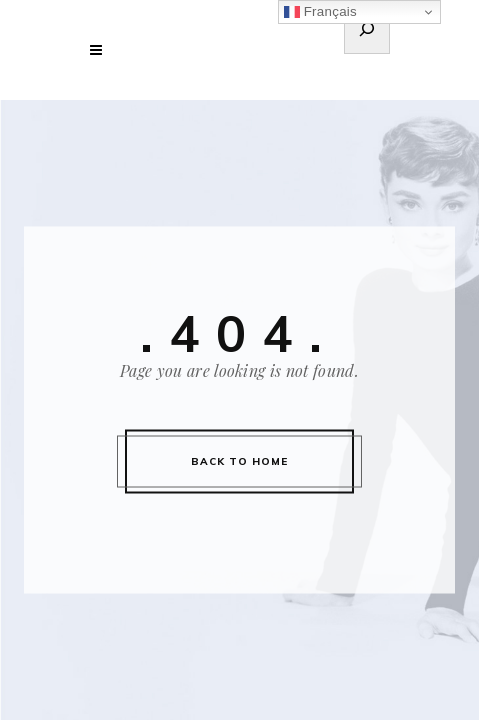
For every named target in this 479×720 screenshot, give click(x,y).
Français (320, 12)
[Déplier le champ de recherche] (367, 32)
